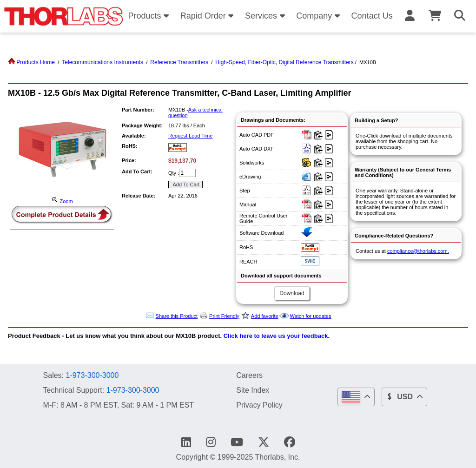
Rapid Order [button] (208, 16)
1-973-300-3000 (92, 375)
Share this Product (177, 316)
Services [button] (266, 16)
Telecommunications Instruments (102, 62)
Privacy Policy (259, 405)
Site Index (253, 390)
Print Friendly (224, 316)
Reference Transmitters (179, 62)
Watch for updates (311, 316)
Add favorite (265, 316)
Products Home (31, 62)
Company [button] (319, 16)
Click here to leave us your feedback (276, 336)
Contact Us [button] (372, 16)
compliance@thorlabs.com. (418, 251)
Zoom (62, 201)
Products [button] (150, 16)
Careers (249, 375)
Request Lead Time (190, 136)
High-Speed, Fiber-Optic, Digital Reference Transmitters (284, 62)
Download (292, 293)
